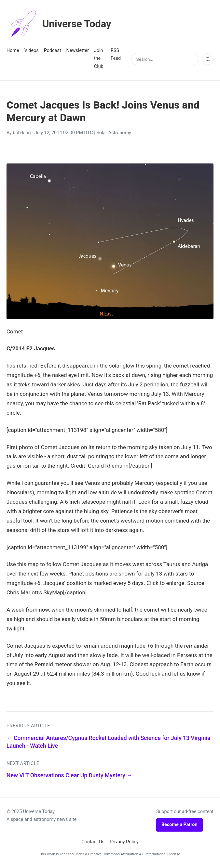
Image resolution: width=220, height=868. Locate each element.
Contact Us (93, 842)
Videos (32, 51)
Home (13, 51)
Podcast (53, 51)
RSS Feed (116, 54)
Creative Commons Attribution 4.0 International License (134, 854)
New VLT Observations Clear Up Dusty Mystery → (69, 775)
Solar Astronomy (114, 133)
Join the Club (99, 58)
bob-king (22, 133)
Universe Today (60, 24)
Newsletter (78, 51)
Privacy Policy (124, 842)
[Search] (208, 59)
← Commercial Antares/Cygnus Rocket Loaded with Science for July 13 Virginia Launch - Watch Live (108, 742)
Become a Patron (179, 825)
